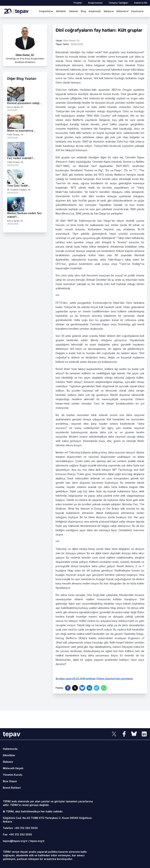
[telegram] (97, 688)
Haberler (73, 11)
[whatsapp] (104, 688)
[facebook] (68, 688)
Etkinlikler (61, 11)
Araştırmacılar (95, 3)
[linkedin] (89, 688)
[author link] (25, 45)
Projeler (78, 3)
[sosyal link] (114, 734)
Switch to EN (141, 3)
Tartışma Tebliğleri (118, 3)
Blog (83, 11)
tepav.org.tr (37, 841)
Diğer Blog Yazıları (22, 79)
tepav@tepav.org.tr (15, 841)
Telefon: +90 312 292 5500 (20, 828)
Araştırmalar (95, 11)
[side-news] (25, 99)
